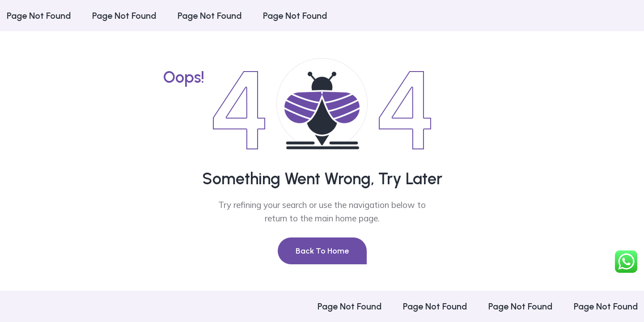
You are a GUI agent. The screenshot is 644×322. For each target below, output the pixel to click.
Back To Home (322, 251)
